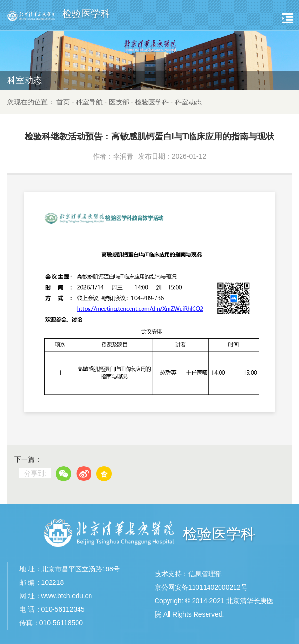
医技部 (119, 102)
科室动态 (188, 102)
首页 (63, 102)
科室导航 (89, 102)
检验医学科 (152, 102)
